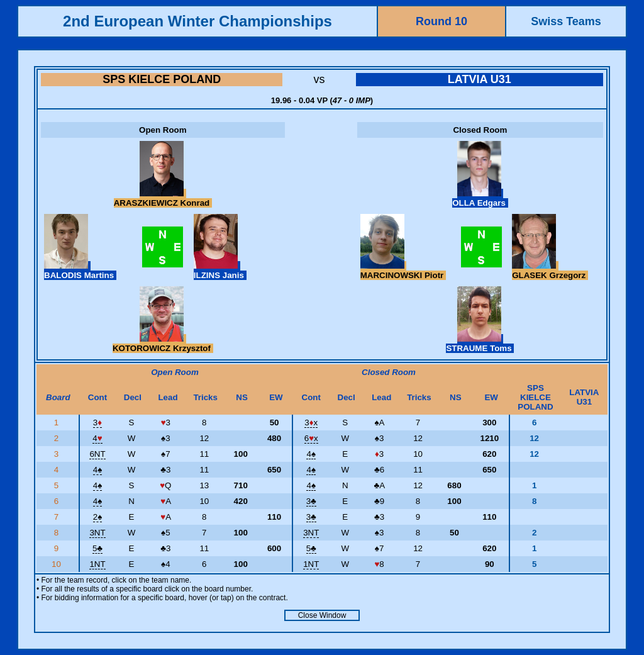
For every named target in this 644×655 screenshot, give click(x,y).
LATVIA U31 (480, 79)
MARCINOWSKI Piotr (403, 271)
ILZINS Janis (220, 271)
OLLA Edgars (480, 198)
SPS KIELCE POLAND (162, 79)
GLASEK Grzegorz (550, 271)
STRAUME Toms (480, 344)
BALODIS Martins (80, 271)
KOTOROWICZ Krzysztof (163, 344)
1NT (97, 564)
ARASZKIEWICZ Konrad (163, 198)
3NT (97, 533)
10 (58, 564)
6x (311, 438)
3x (311, 423)
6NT (97, 454)
